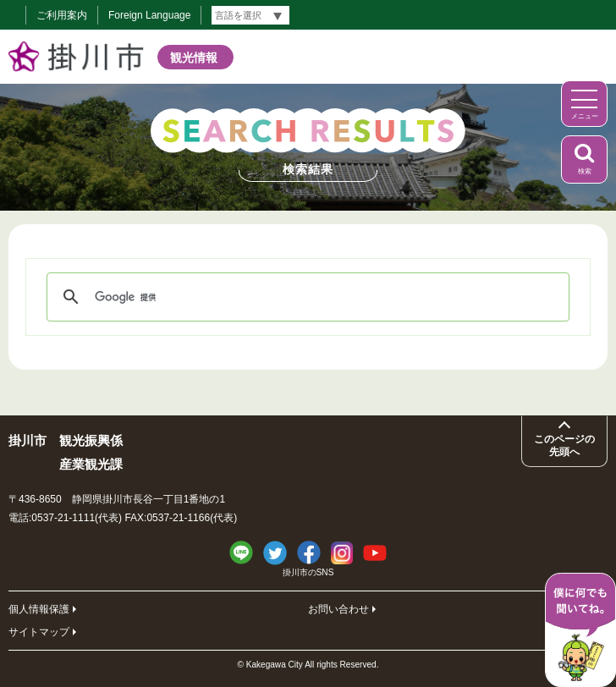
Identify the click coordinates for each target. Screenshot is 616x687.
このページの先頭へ (564, 445)
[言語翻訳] (250, 15)
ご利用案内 (62, 15)
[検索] (305, 297)
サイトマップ (39, 632)
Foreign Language (149, 15)
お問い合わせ (338, 609)
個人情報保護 (39, 609)
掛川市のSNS (308, 572)
